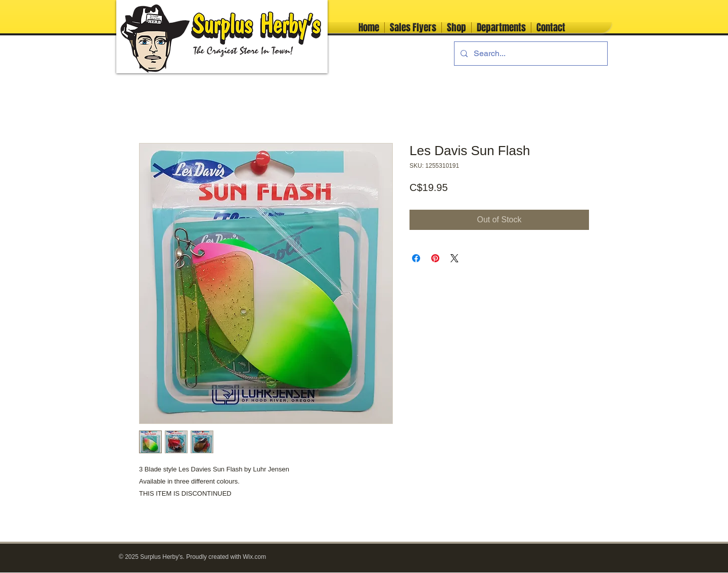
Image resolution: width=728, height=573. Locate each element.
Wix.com (254, 557)
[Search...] (530, 54)
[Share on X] (454, 258)
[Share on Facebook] (416, 258)
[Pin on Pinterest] (435, 258)
